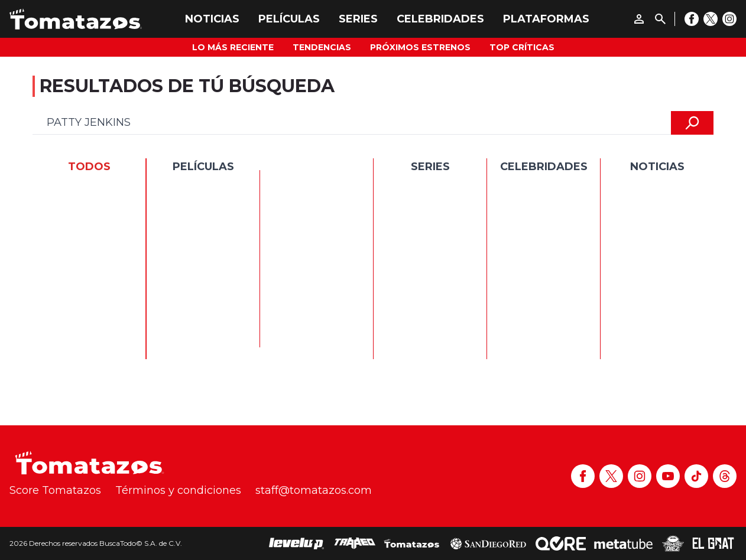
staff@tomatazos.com (314, 490)
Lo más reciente (233, 47)
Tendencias (322, 47)
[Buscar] (660, 19)
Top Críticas (522, 47)
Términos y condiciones (178, 490)
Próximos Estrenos (420, 47)
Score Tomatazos (55, 490)
